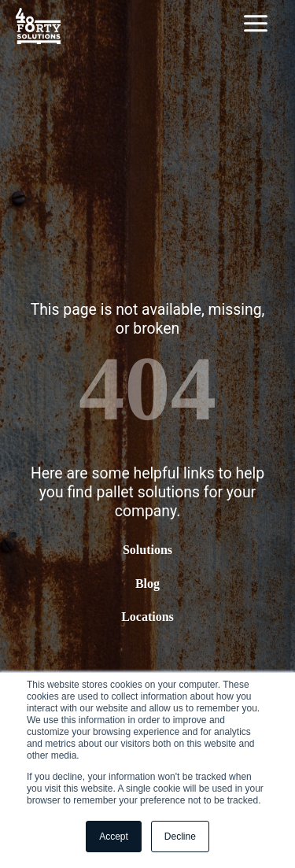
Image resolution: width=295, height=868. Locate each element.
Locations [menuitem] (147, 617)
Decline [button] (180, 837)
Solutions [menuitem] (147, 550)
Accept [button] (114, 837)
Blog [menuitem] (147, 584)
